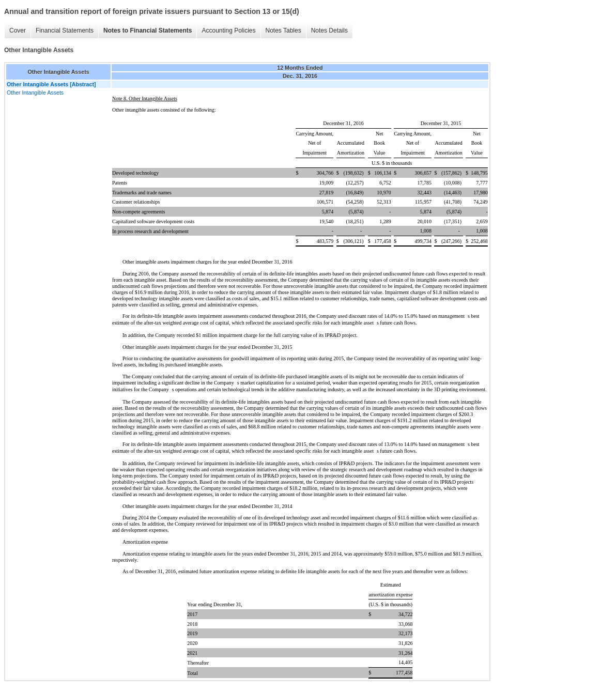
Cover (18, 30)
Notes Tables (283, 30)
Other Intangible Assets (35, 93)
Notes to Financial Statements (148, 30)
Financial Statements (65, 30)
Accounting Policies (228, 30)
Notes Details (329, 30)
